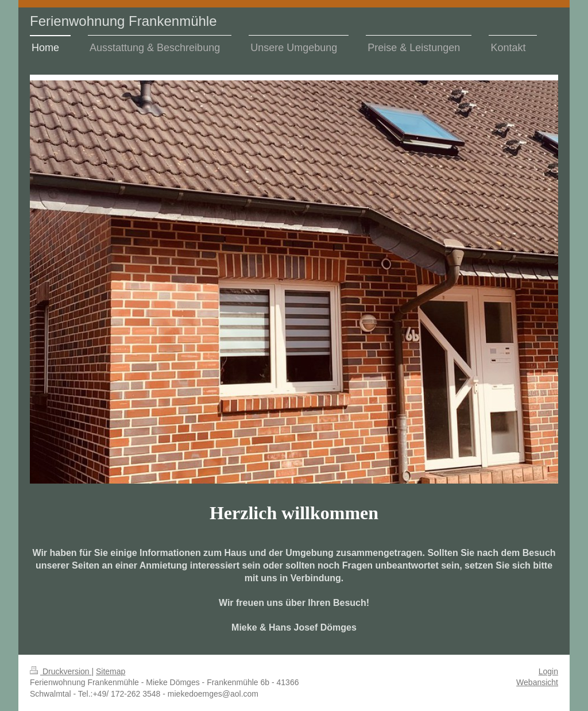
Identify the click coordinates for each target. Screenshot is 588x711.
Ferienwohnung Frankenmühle (123, 21)
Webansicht (537, 682)
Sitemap (111, 671)
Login (548, 671)
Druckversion (61, 671)
